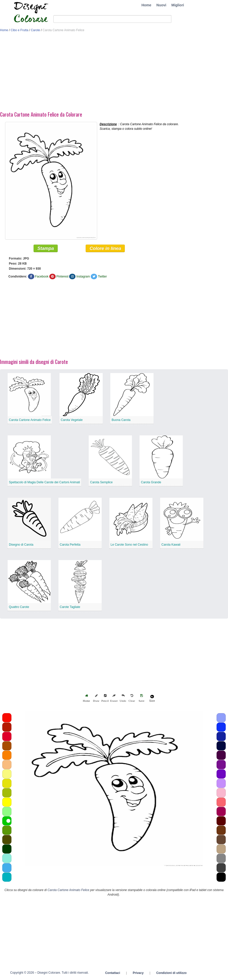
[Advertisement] (102, 73)
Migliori (178, 5)
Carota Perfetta (70, 545)
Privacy (138, 973)
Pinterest (62, 277)
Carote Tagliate (70, 607)
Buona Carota (121, 420)
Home (146, 5)
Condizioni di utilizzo (171, 973)
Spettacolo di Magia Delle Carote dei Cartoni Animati (44, 483)
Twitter (102, 277)
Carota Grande (151, 483)
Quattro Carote (19, 607)
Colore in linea (105, 249)
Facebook (42, 277)
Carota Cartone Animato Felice (30, 420)
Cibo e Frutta (19, 30)
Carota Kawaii (171, 545)
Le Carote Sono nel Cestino (129, 545)
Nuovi (161, 5)
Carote (35, 30)
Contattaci (113, 973)
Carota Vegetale (72, 420)
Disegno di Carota (21, 545)
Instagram (83, 277)
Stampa (46, 249)
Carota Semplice (101, 483)
